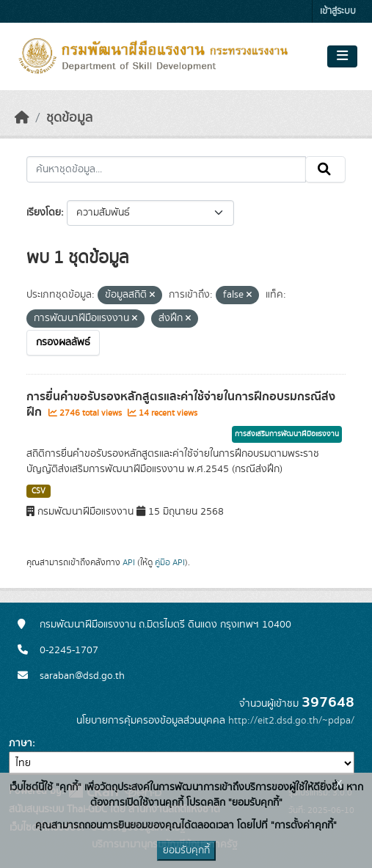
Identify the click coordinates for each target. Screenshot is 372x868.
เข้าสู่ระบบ (338, 11)
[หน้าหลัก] (22, 118)
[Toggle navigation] (342, 56)
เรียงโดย (44, 213)
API (129, 562)
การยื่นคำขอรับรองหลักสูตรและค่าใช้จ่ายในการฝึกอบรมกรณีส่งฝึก (181, 404)
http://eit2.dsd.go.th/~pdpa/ (291, 721)
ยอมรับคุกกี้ (186, 850)
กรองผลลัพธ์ (63, 342)
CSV (39, 491)
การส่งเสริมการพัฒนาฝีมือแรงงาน (287, 434)
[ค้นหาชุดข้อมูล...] (166, 169)
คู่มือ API (170, 562)
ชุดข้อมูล (69, 118)
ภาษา (21, 743)
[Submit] (325, 169)
